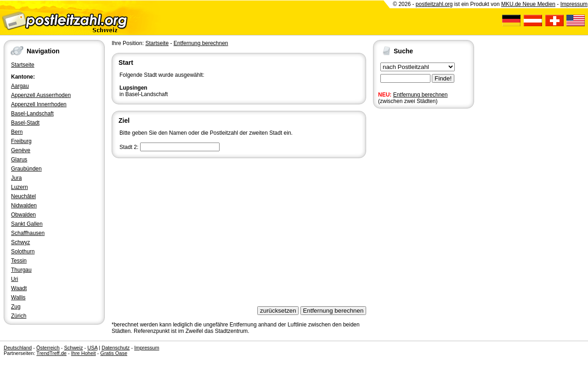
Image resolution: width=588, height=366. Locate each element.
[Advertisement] (239, 229)
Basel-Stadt (25, 123)
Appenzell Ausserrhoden (41, 95)
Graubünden (26, 169)
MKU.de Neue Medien (528, 4)
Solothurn (23, 252)
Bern (17, 132)
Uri (14, 279)
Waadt (19, 288)
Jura (16, 178)
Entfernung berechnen (421, 95)
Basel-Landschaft (32, 114)
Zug (16, 307)
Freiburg (21, 141)
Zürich (19, 316)
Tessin (19, 261)
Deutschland (18, 348)
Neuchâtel (23, 196)
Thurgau (21, 270)
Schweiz (73, 348)
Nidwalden (24, 206)
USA (92, 348)
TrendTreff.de (51, 353)
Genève (21, 150)
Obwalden (23, 215)
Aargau (20, 86)
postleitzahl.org (434, 4)
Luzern (20, 187)
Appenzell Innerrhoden (39, 104)
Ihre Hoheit (84, 353)
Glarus (19, 160)
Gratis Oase (114, 353)
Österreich (48, 348)
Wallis (18, 297)
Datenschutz (116, 348)
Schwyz (20, 242)
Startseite (23, 65)
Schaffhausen (28, 233)
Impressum (574, 4)
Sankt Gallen (27, 224)
